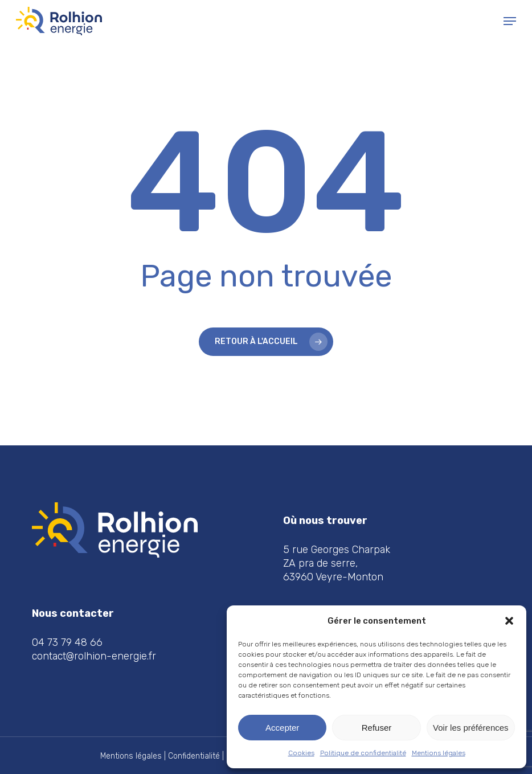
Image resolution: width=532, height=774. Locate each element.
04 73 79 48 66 (67, 642)
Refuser (377, 728)
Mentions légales (439, 753)
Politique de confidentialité (363, 753)
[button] (509, 621)
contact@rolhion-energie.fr (94, 656)
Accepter (282, 728)
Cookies (301, 753)
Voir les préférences (471, 728)
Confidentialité (194, 756)
